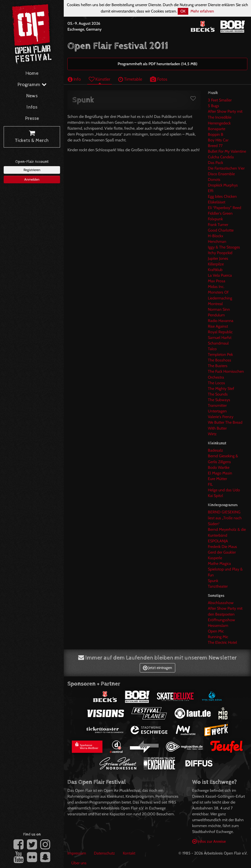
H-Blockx (216, 236)
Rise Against (218, 326)
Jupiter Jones (218, 258)
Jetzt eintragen (157, 668)
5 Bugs (213, 106)
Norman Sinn (219, 309)
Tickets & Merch (32, 137)
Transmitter (217, 405)
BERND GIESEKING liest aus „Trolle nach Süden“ (225, 518)
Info (74, 79)
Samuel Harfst (220, 338)
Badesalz (215, 450)
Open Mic (216, 631)
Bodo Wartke (219, 467)
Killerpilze (216, 264)
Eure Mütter (217, 479)
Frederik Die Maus (222, 547)
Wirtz (212, 434)
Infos (32, 107)
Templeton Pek (220, 354)
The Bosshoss (220, 360)
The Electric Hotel (222, 642)
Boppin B (216, 134)
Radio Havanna (221, 321)
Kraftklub (215, 270)
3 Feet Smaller (220, 100)
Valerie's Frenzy (221, 417)
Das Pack (215, 163)
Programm (32, 85)
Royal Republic (220, 332)
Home (32, 73)
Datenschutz (104, 853)
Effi (211, 191)
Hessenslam (218, 626)
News (32, 96)
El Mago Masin (220, 473)
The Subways (219, 400)
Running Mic (218, 637)
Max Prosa (217, 281)
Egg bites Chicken (222, 196)
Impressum (77, 853)
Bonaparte (217, 129)
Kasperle (215, 558)
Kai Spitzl (215, 496)
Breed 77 (215, 146)
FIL (210, 484)
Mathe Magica (219, 564)
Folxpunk (215, 219)
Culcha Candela (221, 157)
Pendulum (216, 315)
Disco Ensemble (221, 174)
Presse (32, 118)
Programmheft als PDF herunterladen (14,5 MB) (157, 64)
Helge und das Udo (224, 490)
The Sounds (218, 394)
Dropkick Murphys (223, 185)
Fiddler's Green (220, 213)
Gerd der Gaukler (222, 552)
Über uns (79, 863)
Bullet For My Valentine (227, 151)
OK (183, 11)
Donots (214, 180)
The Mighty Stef (221, 389)
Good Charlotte (221, 230)
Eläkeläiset (217, 202)
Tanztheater (218, 586)
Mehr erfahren (202, 11)
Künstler (100, 79)
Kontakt (129, 853)
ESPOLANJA (218, 541)
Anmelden (32, 179)
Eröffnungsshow (221, 620)
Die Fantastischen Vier (226, 168)
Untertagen (217, 411)
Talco (212, 349)
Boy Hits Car (218, 140)
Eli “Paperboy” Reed (225, 208)
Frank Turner (218, 225)
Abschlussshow (221, 603)
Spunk (213, 581)
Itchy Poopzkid (220, 253)
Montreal (215, 304)
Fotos (159, 79)
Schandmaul (218, 343)
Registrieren (32, 170)
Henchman (217, 242)
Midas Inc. (216, 287)
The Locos (216, 383)
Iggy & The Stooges (224, 247)
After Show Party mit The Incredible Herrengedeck (225, 117)
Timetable (130, 79)
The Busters (218, 366)
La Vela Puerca (220, 275)
